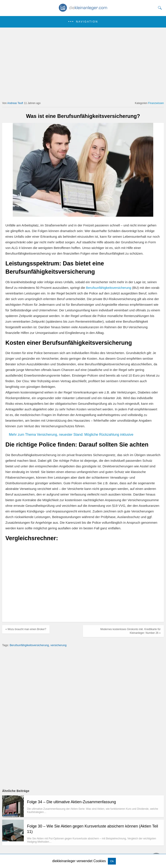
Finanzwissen (156, 103)
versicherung (58, 645)
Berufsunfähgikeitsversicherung (29, 645)
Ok (112, 861)
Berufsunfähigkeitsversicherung (109, 288)
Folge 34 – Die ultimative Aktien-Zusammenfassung (71, 802)
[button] (83, 22)
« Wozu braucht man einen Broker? (26, 629)
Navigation (87, 22)
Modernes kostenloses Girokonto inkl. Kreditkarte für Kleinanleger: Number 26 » (130, 631)
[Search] (159, 8)
